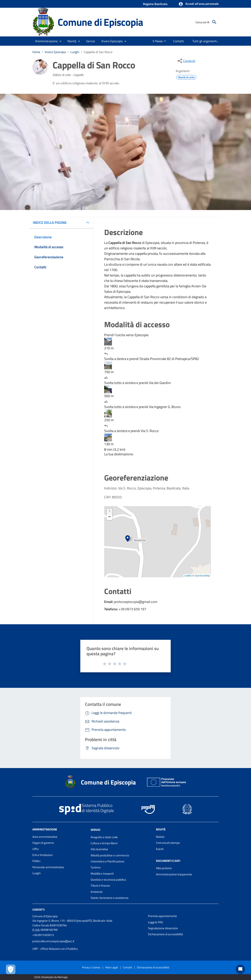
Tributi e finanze (100, 886)
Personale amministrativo (48, 867)
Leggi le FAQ (155, 922)
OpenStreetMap (202, 576)
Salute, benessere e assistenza (109, 898)
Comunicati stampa (168, 843)
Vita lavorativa (99, 849)
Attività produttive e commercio (110, 855)
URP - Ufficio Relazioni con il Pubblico (55, 949)
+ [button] (109, 511)
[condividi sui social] (186, 61)
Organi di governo (43, 843)
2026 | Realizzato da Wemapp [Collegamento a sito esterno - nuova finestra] (51, 977)
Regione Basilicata (155, 4)
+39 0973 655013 (43, 935)
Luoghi (75, 52)
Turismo (96, 867)
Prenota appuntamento (162, 916)
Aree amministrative (45, 837)
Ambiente (97, 892)
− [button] (109, 517)
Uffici (36, 849)
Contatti (39, 910)
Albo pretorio (164, 868)
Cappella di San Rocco (98, 52)
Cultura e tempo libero (104, 843)
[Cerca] (214, 22)
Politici (36, 861)
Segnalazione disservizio (163, 928)
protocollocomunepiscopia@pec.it (53, 941)
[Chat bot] (240, 969)
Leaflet (188, 576)
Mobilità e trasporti (102, 874)
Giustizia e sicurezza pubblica (108, 880)
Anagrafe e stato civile (104, 837)
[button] (199, 4)
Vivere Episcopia (55, 52)
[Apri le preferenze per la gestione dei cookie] (11, 969)
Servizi (95, 830)
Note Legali (112, 967)
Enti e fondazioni (42, 855)
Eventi (160, 849)
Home (36, 52)
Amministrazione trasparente (174, 874)
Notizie (160, 837)
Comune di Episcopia (100, 22)
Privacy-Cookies (91, 967)
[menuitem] (156, 41)
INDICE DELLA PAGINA (51, 223)
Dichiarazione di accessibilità (165, 934)
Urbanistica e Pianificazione (107, 861)
